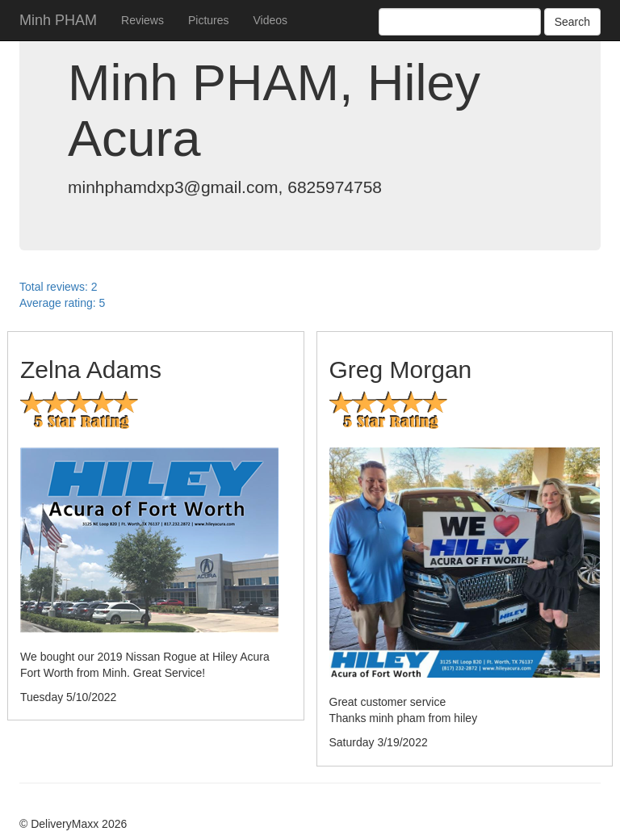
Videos (271, 20)
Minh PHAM (58, 20)
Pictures (209, 20)
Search (572, 22)
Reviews (142, 20)
